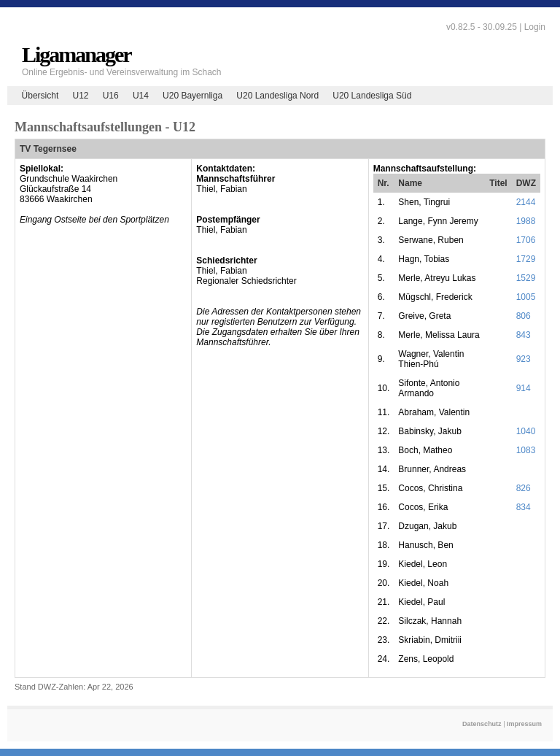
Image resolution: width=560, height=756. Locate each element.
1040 (526, 431)
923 (524, 359)
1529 (526, 278)
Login (535, 27)
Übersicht (40, 96)
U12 (80, 96)
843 (524, 335)
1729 (526, 259)
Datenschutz (482, 724)
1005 (526, 297)
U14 (141, 96)
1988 (526, 221)
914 (524, 388)
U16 (111, 96)
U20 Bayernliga (192, 96)
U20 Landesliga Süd (372, 96)
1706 (526, 240)
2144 (526, 202)
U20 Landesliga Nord (277, 96)
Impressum (524, 724)
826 (524, 488)
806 (524, 316)
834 (524, 507)
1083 (526, 450)
